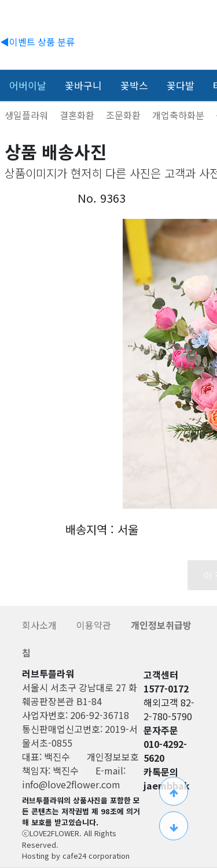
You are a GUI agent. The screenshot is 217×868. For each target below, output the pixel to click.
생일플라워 (27, 115)
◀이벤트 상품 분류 (37, 42)
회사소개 (41, 625)
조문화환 (124, 115)
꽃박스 (134, 85)
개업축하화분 (179, 115)
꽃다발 (181, 85)
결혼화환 (78, 115)
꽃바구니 (83, 85)
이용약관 (95, 625)
